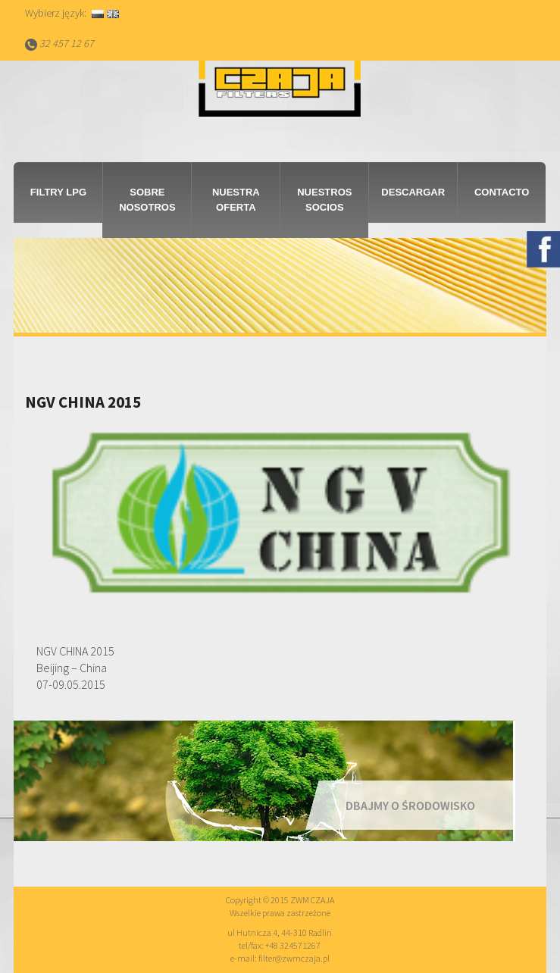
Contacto (502, 192)
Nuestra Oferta (236, 200)
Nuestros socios (324, 200)
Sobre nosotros (147, 200)
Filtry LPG (58, 192)
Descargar (413, 192)
